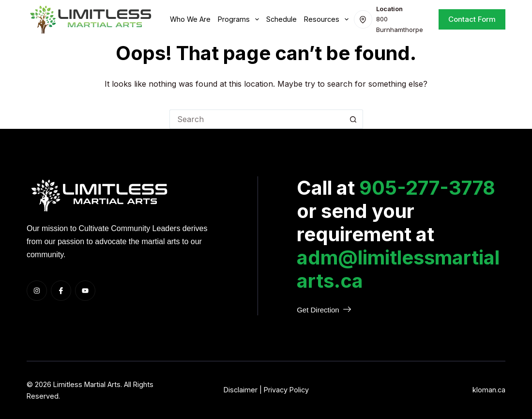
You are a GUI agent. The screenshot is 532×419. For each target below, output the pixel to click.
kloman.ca (489, 390)
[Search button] (353, 119)
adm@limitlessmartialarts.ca (398, 269)
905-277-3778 (427, 188)
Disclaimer (241, 390)
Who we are (190, 19)
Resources (328, 19)
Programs (240, 19)
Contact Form (472, 19)
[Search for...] (257, 119)
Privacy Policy (286, 390)
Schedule (281, 19)
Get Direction (324, 310)
